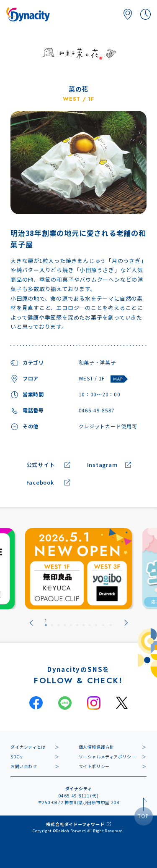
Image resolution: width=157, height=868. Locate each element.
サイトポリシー (94, 766)
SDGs (16, 757)
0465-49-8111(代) (79, 796)
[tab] (46, 623)
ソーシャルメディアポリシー (107, 757)
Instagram (103, 465)
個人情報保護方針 (97, 747)
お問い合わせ (24, 766)
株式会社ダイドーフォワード (75, 824)
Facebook (40, 483)
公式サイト (41, 465)
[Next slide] (126, 623)
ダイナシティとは (28, 747)
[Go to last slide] (31, 623)
